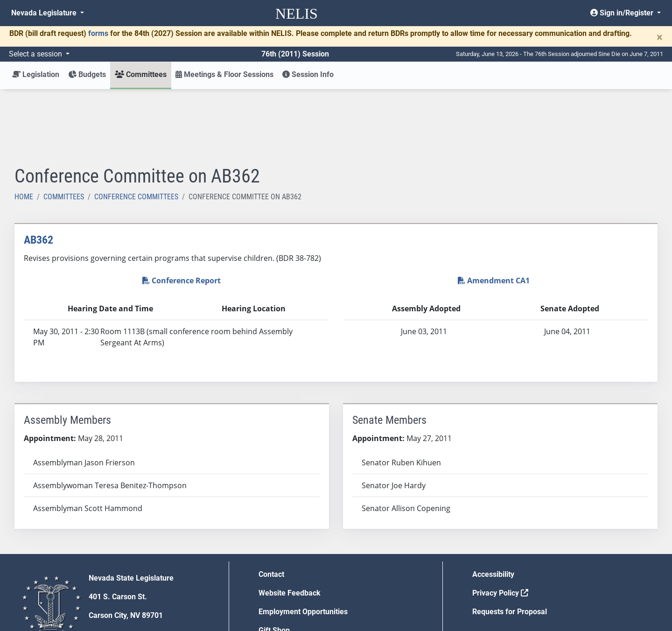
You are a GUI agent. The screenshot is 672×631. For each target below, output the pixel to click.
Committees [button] (141, 74)
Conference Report (182, 212)
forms (98, 33)
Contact (271, 506)
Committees (64, 128)
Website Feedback (290, 524)
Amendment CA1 (494, 212)
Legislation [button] (36, 74)
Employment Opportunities (303, 543)
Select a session (36, 54)
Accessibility (493, 506)
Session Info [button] (308, 74)
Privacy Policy (500, 524)
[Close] (660, 37)
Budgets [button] (87, 74)
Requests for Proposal (510, 543)
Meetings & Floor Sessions (224, 74)
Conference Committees (136, 128)
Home (24, 128)
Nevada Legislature (45, 13)
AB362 (38, 171)
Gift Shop (274, 562)
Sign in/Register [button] (623, 13)
